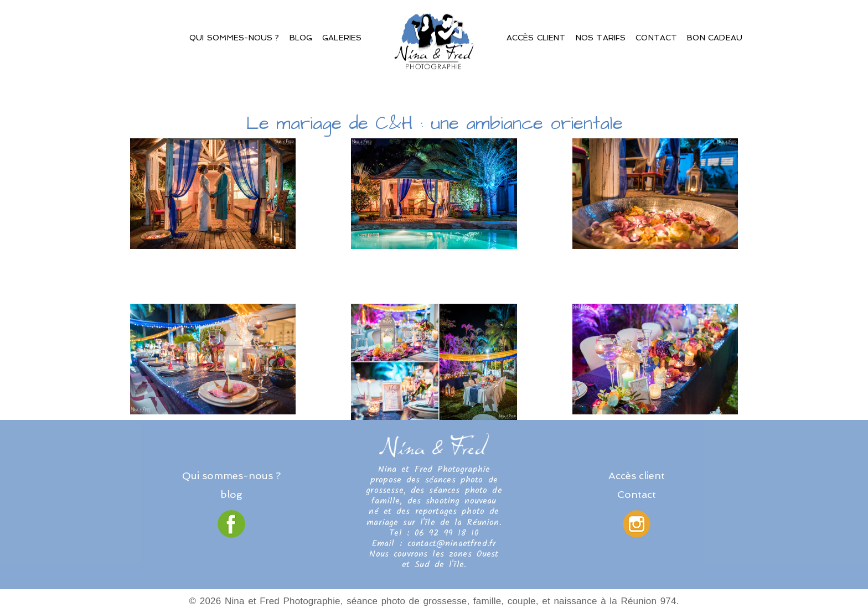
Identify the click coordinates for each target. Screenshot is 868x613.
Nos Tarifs (601, 38)
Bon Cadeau (715, 38)
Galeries (342, 38)
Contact (656, 38)
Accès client (536, 38)
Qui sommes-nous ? (234, 38)
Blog (301, 38)
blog (231, 494)
